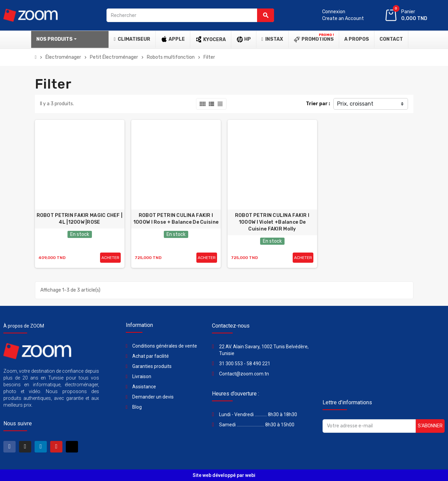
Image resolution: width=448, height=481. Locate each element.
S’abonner (430, 426)
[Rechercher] (190, 15)
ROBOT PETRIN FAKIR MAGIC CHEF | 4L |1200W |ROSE (80, 219)
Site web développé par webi (224, 475)
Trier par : (318, 104)
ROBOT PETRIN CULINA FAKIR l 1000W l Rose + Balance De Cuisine (176, 219)
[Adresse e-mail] (369, 426)
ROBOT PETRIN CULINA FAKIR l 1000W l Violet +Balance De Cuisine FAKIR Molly (272, 222)
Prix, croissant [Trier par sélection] (355, 104)
